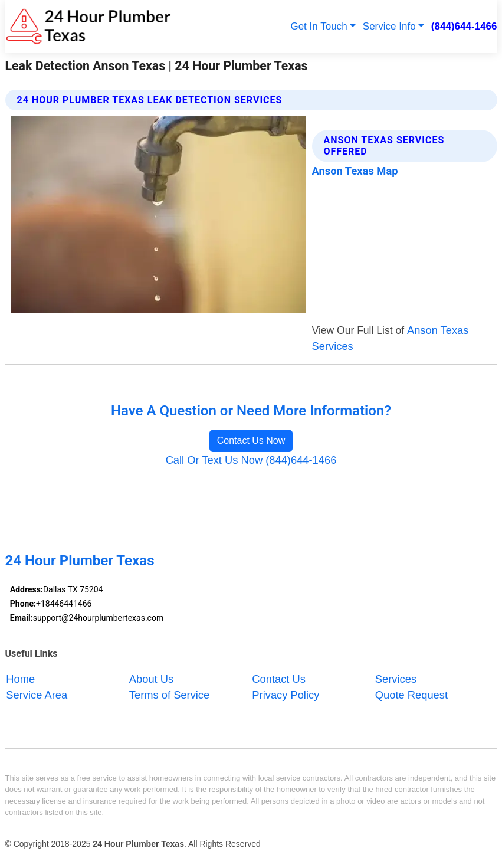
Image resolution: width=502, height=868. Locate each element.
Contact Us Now (251, 440)
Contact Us (279, 679)
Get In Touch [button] (319, 26)
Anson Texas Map (355, 171)
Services (396, 679)
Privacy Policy (286, 695)
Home (20, 679)
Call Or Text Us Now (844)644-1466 (251, 460)
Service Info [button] (389, 26)
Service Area (37, 695)
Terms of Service (169, 695)
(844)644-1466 (464, 26)
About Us (151, 679)
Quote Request (411, 695)
